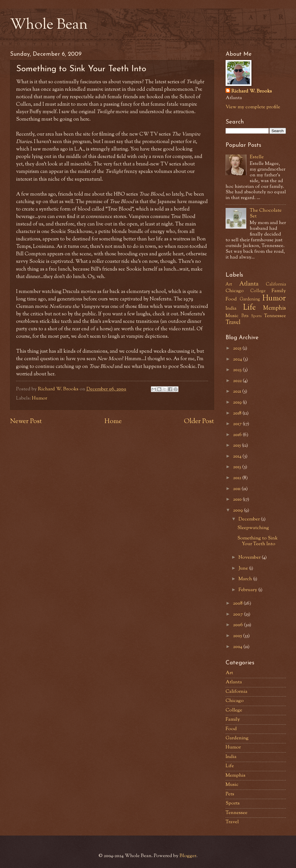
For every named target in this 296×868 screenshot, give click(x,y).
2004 (238, 647)
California (276, 284)
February (248, 590)
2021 (238, 391)
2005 (238, 636)
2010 (238, 499)
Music (232, 316)
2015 (238, 445)
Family (279, 291)
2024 (238, 359)
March (246, 579)
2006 (239, 625)
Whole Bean (49, 25)
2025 (238, 348)
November (250, 558)
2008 (238, 603)
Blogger (188, 856)
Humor (40, 398)
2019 (238, 402)
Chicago (235, 291)
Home (113, 422)
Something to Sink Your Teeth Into (257, 541)
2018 (238, 413)
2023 (238, 370)
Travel (233, 323)
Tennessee (275, 316)
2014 (238, 456)
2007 (239, 614)
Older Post (199, 422)
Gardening (250, 299)
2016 (238, 435)
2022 (238, 381)
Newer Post (26, 422)
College (258, 291)
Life (249, 308)
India (231, 308)
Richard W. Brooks (252, 91)
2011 (237, 489)
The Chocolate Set (266, 213)
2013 (238, 467)
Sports (256, 316)
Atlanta (249, 284)
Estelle (257, 157)
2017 (238, 424)
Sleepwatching (253, 528)
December (250, 519)
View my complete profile (253, 107)
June (244, 568)
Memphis (274, 308)
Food (231, 299)
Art (229, 284)
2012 (238, 478)
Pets (245, 316)
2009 (239, 510)
